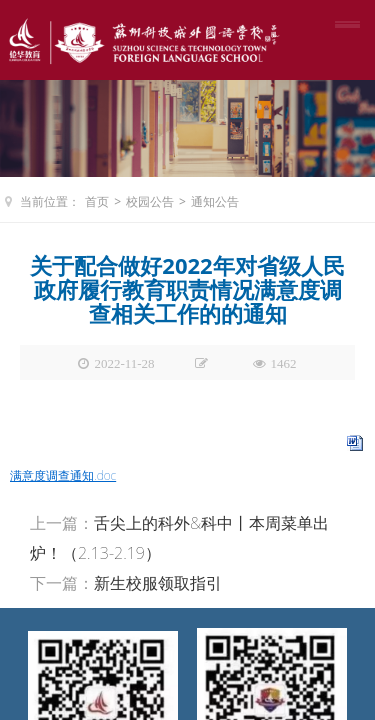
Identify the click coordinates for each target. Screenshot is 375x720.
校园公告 (150, 201)
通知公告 (215, 201)
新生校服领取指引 (158, 583)
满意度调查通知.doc (63, 475)
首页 (97, 201)
